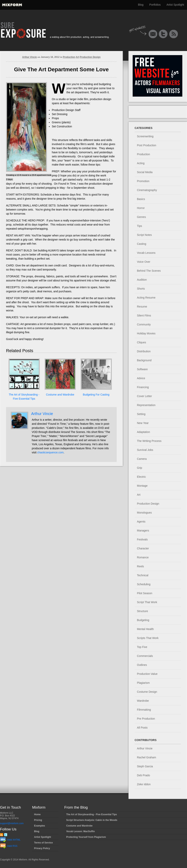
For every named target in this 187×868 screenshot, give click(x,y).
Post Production (147, 145)
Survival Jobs (145, 450)
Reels (140, 566)
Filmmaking (144, 710)
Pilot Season (145, 593)
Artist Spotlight (175, 5)
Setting (141, 414)
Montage (142, 486)
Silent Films (144, 315)
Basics (141, 199)
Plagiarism (143, 683)
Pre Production (146, 719)
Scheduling (144, 584)
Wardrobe (143, 701)
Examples (40, 826)
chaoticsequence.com (50, 452)
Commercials (145, 656)
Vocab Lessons (146, 253)
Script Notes (144, 235)
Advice (141, 378)
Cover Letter (144, 396)
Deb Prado (143, 775)
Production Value (147, 674)
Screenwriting (145, 136)
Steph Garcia (145, 766)
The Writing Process (149, 441)
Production (69, 57)
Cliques (142, 342)
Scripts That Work (148, 638)
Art (77, 57)
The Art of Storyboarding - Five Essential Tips (92, 814)
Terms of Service (43, 843)
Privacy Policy (42, 848)
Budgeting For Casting (96, 395)
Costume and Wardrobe (60, 395)
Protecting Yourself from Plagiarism (86, 837)
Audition (142, 280)
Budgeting (143, 620)
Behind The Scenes (149, 271)
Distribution (144, 351)
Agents (141, 522)
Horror (141, 208)
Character (143, 548)
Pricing (38, 820)
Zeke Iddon (144, 784)
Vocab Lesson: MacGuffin (80, 831)
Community (144, 324)
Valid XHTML (10, 840)
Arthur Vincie (30, 57)
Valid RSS (9, 846)
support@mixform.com (12, 823)
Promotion (143, 181)
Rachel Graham (146, 757)
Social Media (145, 172)
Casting (142, 244)
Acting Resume (146, 298)
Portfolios (155, 5)
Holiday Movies (146, 333)
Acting (141, 163)
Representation (146, 405)
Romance (143, 557)
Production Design (90, 57)
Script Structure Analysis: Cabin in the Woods (92, 820)
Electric (141, 477)
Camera (142, 459)
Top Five (142, 647)
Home (37, 814)
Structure (142, 611)
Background (144, 360)
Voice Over (144, 262)
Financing (143, 387)
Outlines (142, 665)
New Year (143, 423)
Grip (139, 468)
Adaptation (143, 432)
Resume (142, 307)
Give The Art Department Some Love (61, 69)
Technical (143, 575)
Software (142, 369)
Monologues (144, 513)
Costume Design (147, 692)
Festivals (142, 539)
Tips (139, 226)
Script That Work (147, 602)
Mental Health (145, 629)
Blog (141, 5)
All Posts (142, 728)
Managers (143, 530)
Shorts (141, 289)
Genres (141, 217)
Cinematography (147, 190)
